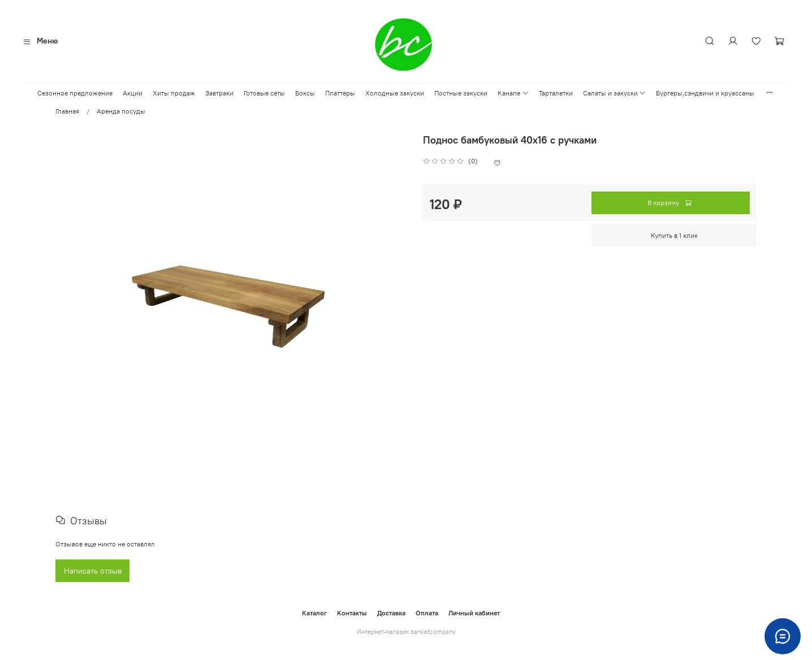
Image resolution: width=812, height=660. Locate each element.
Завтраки (219, 93)
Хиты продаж (174, 93)
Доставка (391, 613)
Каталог (314, 613)
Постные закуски (461, 93)
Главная (67, 111)
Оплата (427, 613)
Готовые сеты (264, 93)
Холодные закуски (395, 93)
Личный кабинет (474, 613)
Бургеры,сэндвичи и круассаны (705, 93)
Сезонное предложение (75, 93)
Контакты (352, 613)
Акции (133, 93)
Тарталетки (556, 93)
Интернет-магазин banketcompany (406, 632)
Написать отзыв (93, 571)
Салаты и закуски (614, 93)
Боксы (305, 93)
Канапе (513, 93)
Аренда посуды (121, 111)
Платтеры (340, 93)
